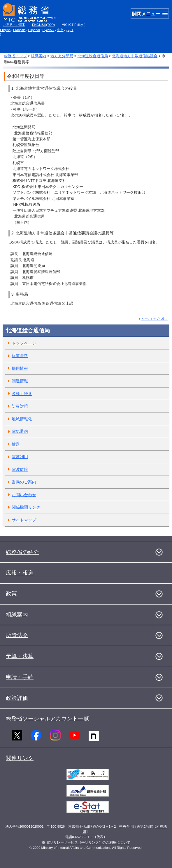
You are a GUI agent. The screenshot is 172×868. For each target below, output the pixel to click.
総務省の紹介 (22, 552)
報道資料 (20, 356)
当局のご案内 (24, 482)
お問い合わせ (24, 495)
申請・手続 (20, 677)
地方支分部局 (62, 56)
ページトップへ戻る (155, 319)
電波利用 (20, 457)
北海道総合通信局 (93, 56)
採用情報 (20, 368)
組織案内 (38, 56)
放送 (16, 444)
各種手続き (22, 394)
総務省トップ (15, 56)
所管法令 (17, 635)
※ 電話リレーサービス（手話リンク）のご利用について (86, 842)
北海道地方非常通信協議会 (135, 56)
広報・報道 (20, 573)
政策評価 (17, 698)
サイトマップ (24, 520)
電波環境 (20, 469)
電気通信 (20, 431)
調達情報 (20, 381)
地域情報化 (22, 419)
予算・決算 (20, 656)
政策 (11, 594)
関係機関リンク (26, 507)
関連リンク (20, 758)
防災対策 (20, 406)
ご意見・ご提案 (14, 25)
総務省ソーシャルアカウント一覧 (47, 719)
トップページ (24, 343)
